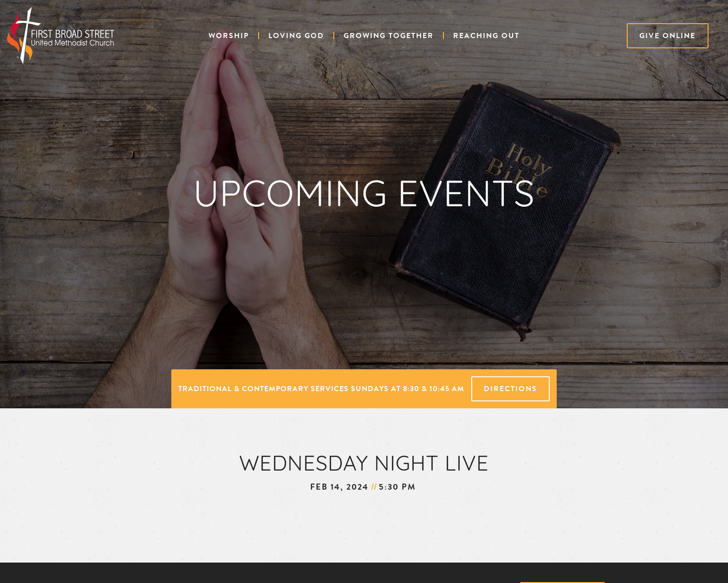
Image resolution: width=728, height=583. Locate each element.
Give (667, 36)
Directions (510, 389)
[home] (61, 36)
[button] (229, 36)
